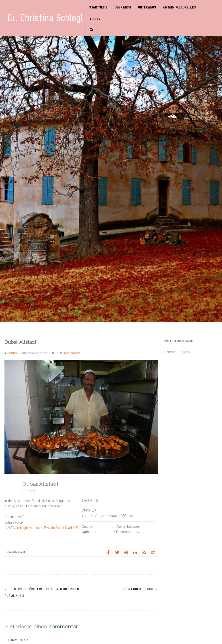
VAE (21, 517)
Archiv (95, 19)
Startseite (98, 7)
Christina (29, 490)
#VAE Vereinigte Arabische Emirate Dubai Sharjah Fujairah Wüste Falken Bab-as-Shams (67, 528)
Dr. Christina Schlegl (45, 18)
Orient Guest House (140, 589)
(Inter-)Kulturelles (180, 7)
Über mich (123, 7)
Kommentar (18, 640)
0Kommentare (72, 353)
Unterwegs (147, 7)
